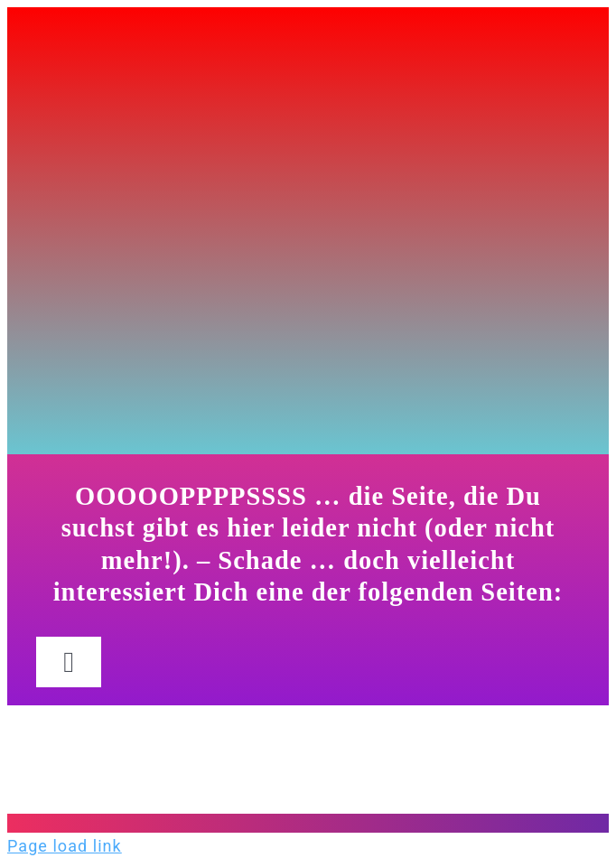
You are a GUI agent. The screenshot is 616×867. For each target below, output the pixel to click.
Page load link (65, 846)
